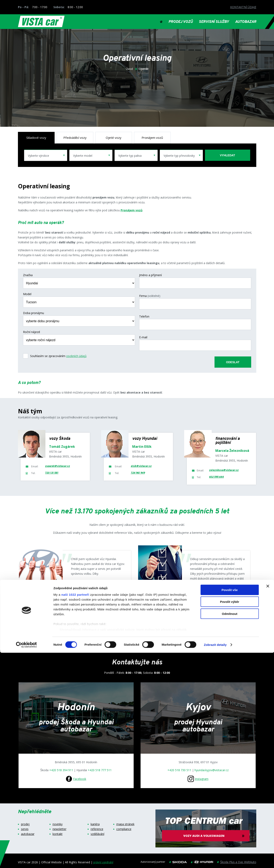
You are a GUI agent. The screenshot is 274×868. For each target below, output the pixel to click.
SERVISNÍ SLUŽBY (214, 22)
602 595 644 (216, 474)
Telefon (144, 313)
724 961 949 (138, 470)
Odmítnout (230, 829)
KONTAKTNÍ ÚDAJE (243, 7)
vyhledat (227, 155)
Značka (28, 275)
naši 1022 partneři (75, 810)
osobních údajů (76, 356)
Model (27, 294)
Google (84, 587)
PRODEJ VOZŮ (181, 22)
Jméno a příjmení (150, 275)
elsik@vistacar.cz (141, 463)
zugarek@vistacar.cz (57, 463)
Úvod (129, 69)
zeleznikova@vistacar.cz (224, 468)
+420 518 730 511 (179, 767)
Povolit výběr (230, 817)
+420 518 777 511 (100, 767)
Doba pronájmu (34, 313)
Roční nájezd (31, 332)
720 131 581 (52, 470)
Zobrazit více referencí (134, 633)
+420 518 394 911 (61, 767)
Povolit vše (229, 805)
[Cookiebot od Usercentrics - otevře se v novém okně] (26, 860)
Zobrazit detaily (215, 860)
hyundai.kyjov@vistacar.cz (212, 767)
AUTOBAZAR (246, 22)
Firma (150, 294)
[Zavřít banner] (268, 801)
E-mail (143, 332)
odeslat (233, 355)
